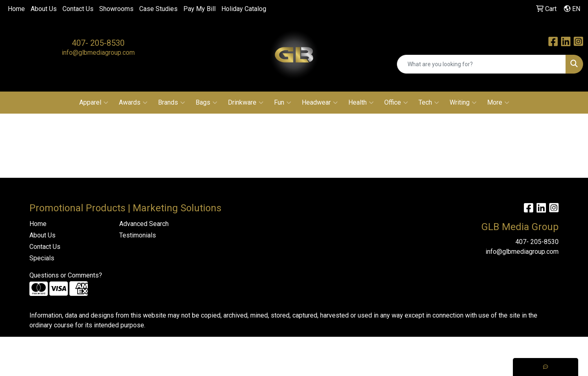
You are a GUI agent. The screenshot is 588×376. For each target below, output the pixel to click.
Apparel (94, 103)
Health (361, 103)
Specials (42, 258)
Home (16, 9)
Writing (463, 103)
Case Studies (158, 9)
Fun (283, 103)
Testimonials (138, 235)
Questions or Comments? (66, 275)
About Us (44, 9)
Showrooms (116, 9)
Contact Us (78, 9)
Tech (429, 103)
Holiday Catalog (244, 9)
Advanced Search (144, 224)
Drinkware (246, 103)
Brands (171, 103)
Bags (206, 103)
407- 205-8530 (98, 43)
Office (396, 103)
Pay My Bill (199, 9)
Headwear (320, 103)
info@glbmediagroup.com (98, 53)
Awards (133, 103)
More (498, 103)
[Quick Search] (481, 64)
